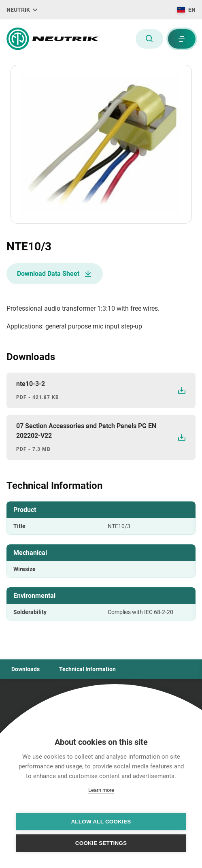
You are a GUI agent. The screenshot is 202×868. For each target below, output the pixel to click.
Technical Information (87, 669)
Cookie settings (101, 843)
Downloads (26, 669)
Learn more (101, 790)
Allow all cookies (101, 822)
